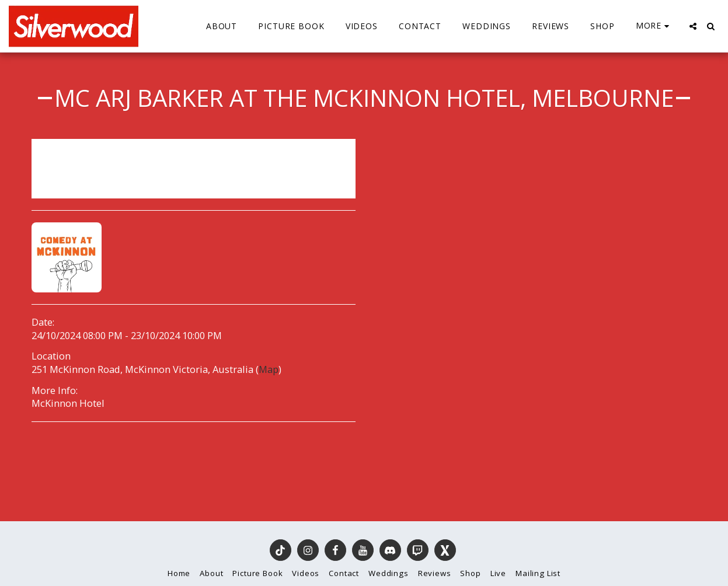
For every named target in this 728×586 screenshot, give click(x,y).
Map (269, 369)
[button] (693, 26)
